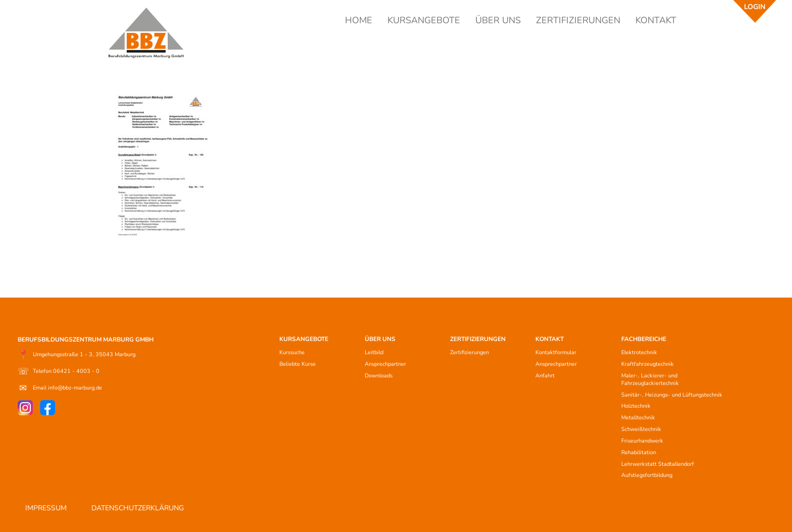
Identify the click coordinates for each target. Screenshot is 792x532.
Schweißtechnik (641, 429)
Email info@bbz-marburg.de (60, 388)
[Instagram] (25, 408)
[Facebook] (47, 408)
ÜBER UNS (498, 20)
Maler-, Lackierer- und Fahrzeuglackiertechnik (650, 379)
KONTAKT (656, 20)
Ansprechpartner (385, 364)
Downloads (379, 376)
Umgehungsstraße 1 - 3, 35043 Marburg (77, 355)
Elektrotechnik (639, 352)
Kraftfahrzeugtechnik (648, 364)
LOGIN (755, 7)
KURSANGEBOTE (424, 20)
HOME (359, 20)
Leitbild (374, 352)
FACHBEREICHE (644, 339)
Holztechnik (636, 406)
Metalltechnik (638, 418)
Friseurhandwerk (642, 441)
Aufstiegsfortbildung (647, 475)
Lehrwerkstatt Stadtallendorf (658, 464)
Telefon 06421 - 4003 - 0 (59, 371)
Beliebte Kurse (298, 364)
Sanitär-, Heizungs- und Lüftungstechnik (672, 395)
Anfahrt (545, 376)
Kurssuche (292, 352)
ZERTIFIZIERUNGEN (578, 20)
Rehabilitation (639, 452)
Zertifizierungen (469, 352)
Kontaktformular (556, 352)
